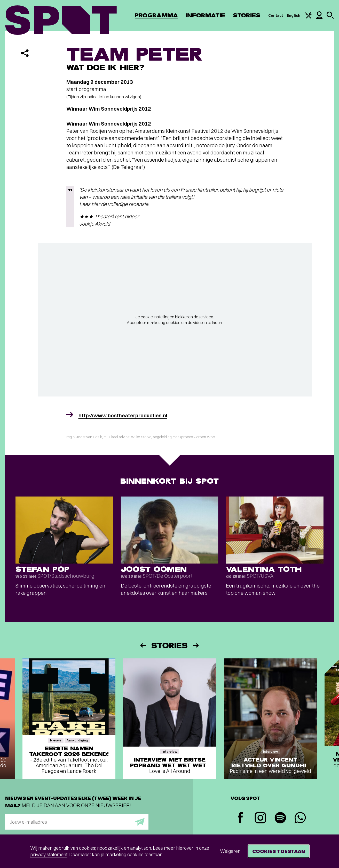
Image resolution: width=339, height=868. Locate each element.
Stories (247, 15)
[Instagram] (260, 818)
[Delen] (25, 53)
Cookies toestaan (279, 851)
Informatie (205, 15)
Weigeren (230, 851)
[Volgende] (196, 645)
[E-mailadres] (77, 822)
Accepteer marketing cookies (154, 323)
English (294, 15)
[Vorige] (143, 645)
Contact (276, 15)
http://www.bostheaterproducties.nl (123, 415)
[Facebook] (241, 818)
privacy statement (49, 854)
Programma (156, 15)
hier (96, 204)
